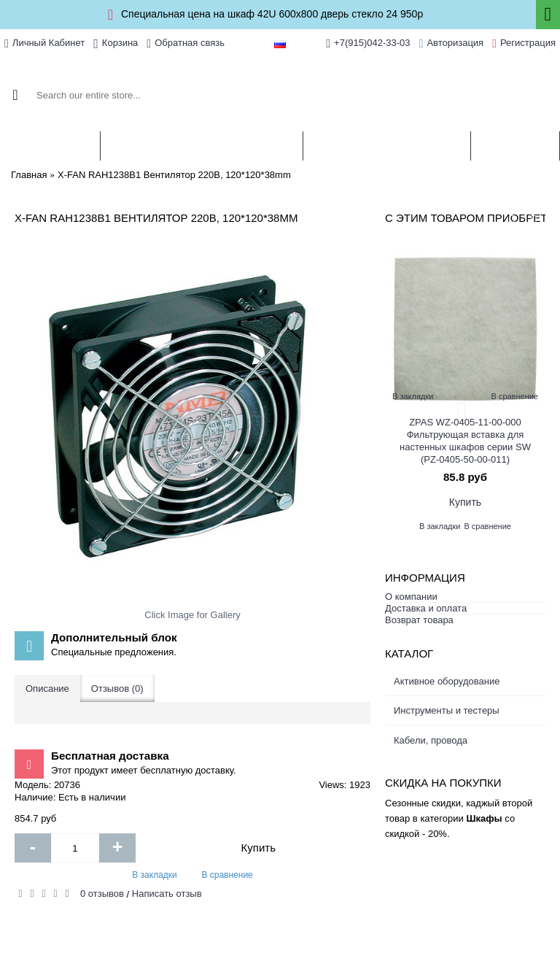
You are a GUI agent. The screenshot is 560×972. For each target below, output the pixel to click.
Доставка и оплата (426, 608)
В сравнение (227, 875)
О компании (411, 597)
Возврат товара (419, 620)
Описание (47, 688)
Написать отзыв (167, 894)
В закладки (155, 875)
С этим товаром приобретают (465, 218)
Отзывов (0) (117, 688)
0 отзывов (102, 894)
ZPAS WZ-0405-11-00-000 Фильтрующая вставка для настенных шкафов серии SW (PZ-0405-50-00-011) (465, 441)
